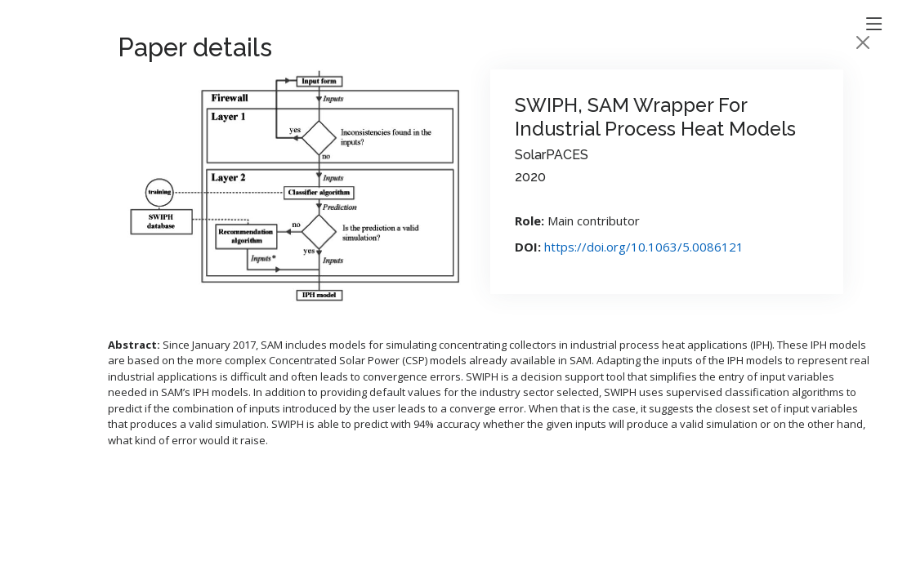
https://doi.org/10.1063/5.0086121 (644, 247)
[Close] (863, 42)
